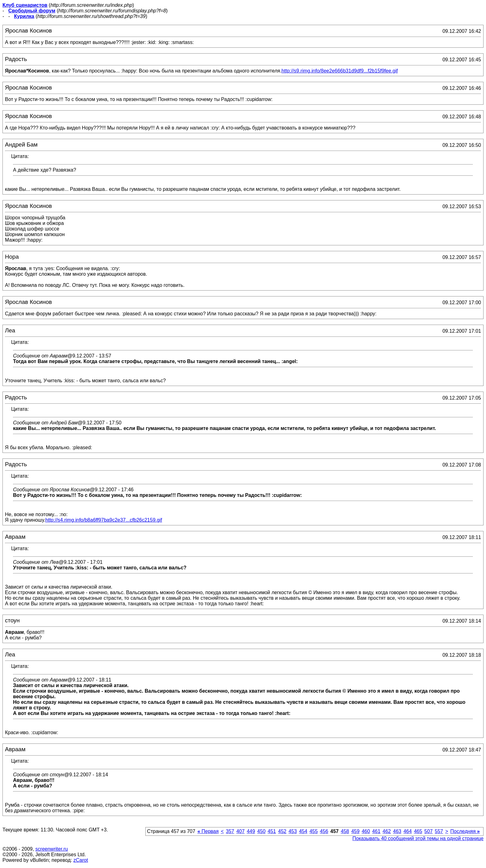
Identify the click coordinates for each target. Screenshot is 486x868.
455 (314, 831)
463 (397, 831)
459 (355, 831)
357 (230, 831)
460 (366, 831)
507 (429, 831)
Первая (208, 831)
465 (418, 831)
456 (324, 831)
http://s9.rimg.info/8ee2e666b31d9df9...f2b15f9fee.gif (340, 71)
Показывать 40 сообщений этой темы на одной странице (418, 838)
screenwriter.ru (52, 849)
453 (293, 831)
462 (387, 831)
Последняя (465, 831)
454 (303, 831)
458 (345, 831)
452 (282, 831)
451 (272, 831)
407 (240, 831)
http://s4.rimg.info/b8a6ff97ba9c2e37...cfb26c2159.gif (104, 520)
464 (408, 831)
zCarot (81, 860)
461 (376, 831)
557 (439, 831)
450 (261, 831)
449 (251, 831)
